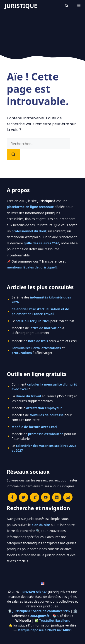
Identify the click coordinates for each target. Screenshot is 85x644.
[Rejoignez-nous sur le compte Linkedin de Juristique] (57, 497)
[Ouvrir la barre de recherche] (67, 6)
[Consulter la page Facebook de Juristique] (12, 497)
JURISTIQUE (21, 6)
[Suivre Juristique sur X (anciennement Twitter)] (23, 497)
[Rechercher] (13, 155)
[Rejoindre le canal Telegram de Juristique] (35, 497)
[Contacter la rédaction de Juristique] (68, 497)
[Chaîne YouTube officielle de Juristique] (46, 497)
